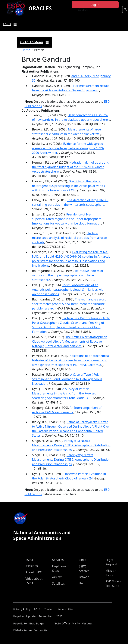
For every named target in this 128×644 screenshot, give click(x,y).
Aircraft (57, 577)
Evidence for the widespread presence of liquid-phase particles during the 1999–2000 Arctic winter (68, 148)
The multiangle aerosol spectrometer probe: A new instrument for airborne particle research (70, 304)
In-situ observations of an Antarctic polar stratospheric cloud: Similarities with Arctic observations (68, 290)
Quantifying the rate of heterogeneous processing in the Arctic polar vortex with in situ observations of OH (69, 186)
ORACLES (40, 8)
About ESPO (34, 572)
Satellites (58, 583)
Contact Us (40, 630)
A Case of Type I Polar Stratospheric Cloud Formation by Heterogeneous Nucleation (67, 379)
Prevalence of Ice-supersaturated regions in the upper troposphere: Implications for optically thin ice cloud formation (67, 219)
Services (58, 560)
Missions (32, 566)
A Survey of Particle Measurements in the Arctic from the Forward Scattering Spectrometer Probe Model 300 (64, 393)
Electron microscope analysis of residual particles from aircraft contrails (70, 238)
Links (82, 560)
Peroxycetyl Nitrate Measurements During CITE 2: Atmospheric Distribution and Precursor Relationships (71, 445)
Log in (95, 5)
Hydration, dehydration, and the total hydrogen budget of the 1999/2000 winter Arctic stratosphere (71, 167)
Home (26, 50)
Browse (84, 577)
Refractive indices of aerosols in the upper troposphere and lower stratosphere (68, 275)
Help (82, 583)
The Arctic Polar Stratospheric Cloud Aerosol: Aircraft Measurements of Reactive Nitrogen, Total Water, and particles (70, 341)
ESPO (29, 560)
